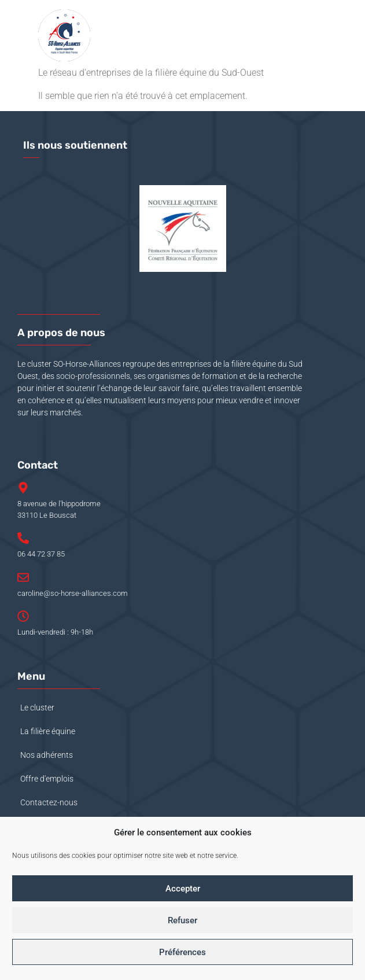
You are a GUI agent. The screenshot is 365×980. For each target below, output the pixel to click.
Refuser (182, 920)
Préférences (182, 952)
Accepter (183, 889)
